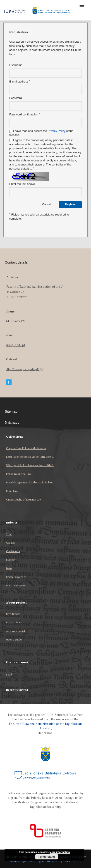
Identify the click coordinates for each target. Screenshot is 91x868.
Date (9, 568)
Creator (11, 543)
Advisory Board (16, 631)
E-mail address (20, 82)
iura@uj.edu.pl (15, 345)
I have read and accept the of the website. (41, 133)
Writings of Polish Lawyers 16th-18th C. (30, 465)
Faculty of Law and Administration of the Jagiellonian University (45, 726)
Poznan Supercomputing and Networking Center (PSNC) (45, 861)
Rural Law (12, 491)
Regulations (13, 614)
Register (70, 204)
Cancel (47, 204)
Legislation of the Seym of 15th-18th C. (30, 457)
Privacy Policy (57, 131)
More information (60, 852)
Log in (10, 675)
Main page (12, 423)
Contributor (13, 551)
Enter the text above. (23, 184)
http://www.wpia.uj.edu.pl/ (25, 369)
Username (17, 65)
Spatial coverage (16, 577)
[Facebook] (9, 382)
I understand (47, 857)
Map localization (16, 585)
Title (9, 534)
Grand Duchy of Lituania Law (24, 499)
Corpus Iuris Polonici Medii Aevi (26, 448)
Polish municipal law (19, 474)
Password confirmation (25, 114)
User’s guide (14, 640)
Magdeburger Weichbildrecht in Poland (30, 482)
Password (16, 98)
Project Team (14, 622)
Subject (11, 560)
